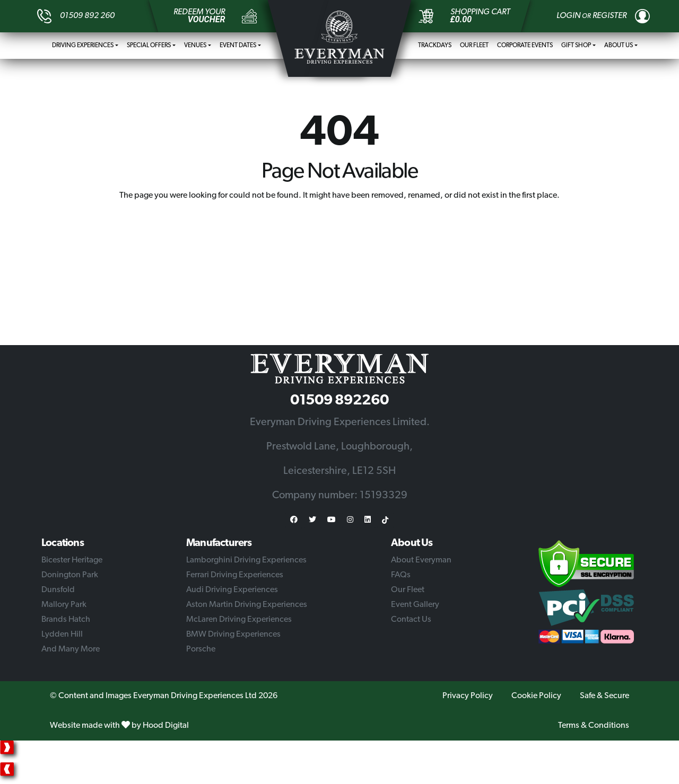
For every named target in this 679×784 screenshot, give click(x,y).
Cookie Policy (536, 696)
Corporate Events (525, 46)
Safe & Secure (604, 696)
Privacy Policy (468, 696)
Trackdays (435, 46)
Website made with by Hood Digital (119, 726)
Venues (195, 46)
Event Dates (238, 46)
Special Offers (149, 46)
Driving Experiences (83, 46)
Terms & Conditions (594, 726)
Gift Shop (576, 46)
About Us (619, 46)
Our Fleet (474, 46)
